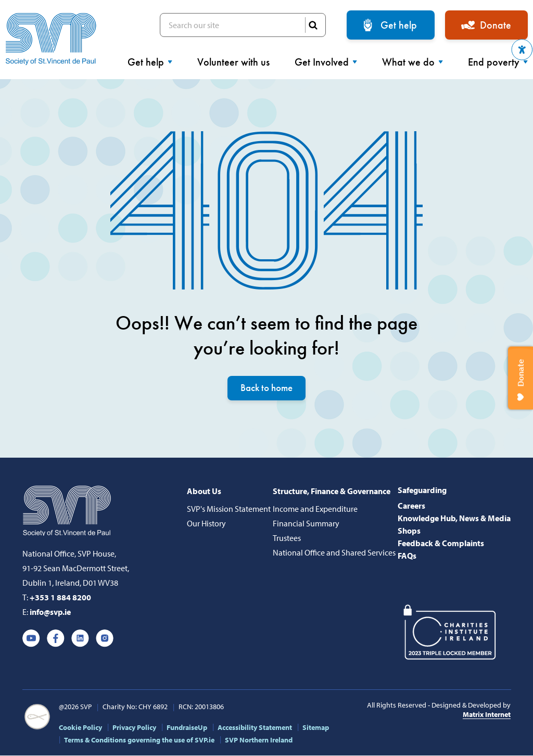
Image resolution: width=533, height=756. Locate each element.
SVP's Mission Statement (229, 509)
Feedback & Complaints (441, 544)
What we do (413, 62)
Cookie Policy (80, 728)
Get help (399, 25)
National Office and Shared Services (334, 553)
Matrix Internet (487, 715)
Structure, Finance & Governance (332, 492)
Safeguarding (422, 490)
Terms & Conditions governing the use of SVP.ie (139, 740)
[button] (522, 50)
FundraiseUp (187, 728)
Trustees (287, 538)
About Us (204, 492)
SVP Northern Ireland (259, 740)
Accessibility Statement (255, 728)
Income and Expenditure (315, 509)
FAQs (407, 556)
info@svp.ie (50, 612)
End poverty (498, 62)
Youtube (31, 639)
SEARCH (313, 25)
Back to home (266, 388)
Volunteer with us (233, 62)
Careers (411, 506)
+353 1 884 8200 (60, 598)
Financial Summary (306, 524)
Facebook (56, 639)
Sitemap (316, 728)
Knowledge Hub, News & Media (454, 519)
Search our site (243, 25)
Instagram (105, 639)
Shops (409, 531)
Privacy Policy (134, 728)
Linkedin (80, 639)
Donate (496, 25)
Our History (206, 524)
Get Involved (326, 62)
